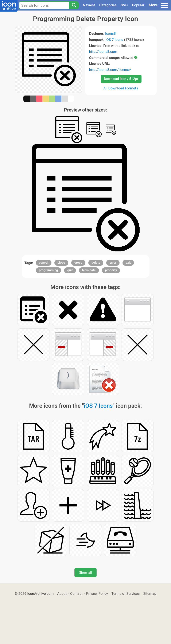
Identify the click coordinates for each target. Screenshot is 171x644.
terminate (89, 270)
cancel (44, 263)
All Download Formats (121, 88)
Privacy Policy (97, 594)
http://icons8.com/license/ (110, 70)
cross (78, 263)
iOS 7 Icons (114, 40)
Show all (85, 573)
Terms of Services (125, 594)
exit (128, 263)
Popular (138, 5)
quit (70, 270)
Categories (108, 5)
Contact (76, 594)
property (111, 270)
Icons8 (110, 33)
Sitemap (150, 594)
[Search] (74, 5)
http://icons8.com (103, 52)
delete (96, 263)
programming (49, 270)
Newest (89, 5)
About (62, 594)
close (61, 263)
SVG (124, 5)
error (113, 263)
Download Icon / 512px (121, 79)
